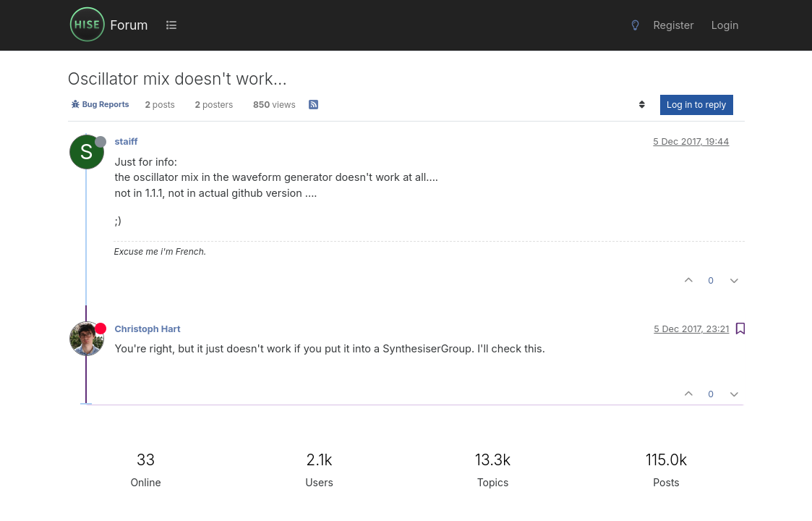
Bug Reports (100, 104)
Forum (129, 25)
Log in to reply (697, 105)
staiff (127, 141)
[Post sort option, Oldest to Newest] (642, 105)
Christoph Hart (148, 329)
